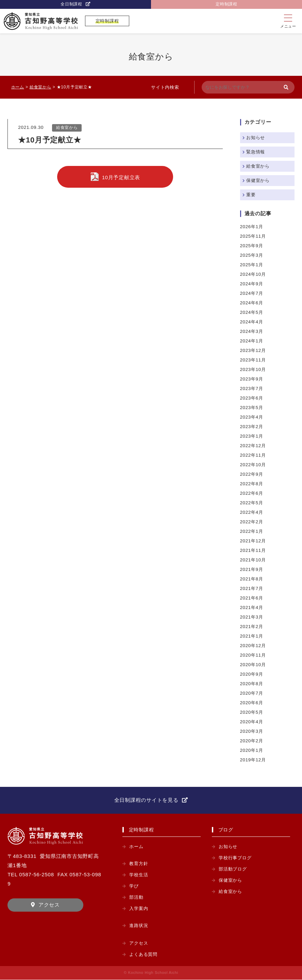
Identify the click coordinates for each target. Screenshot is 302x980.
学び (134, 886)
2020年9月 (252, 674)
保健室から (259, 180)
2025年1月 (252, 265)
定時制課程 (227, 4)
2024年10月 (254, 274)
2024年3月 (252, 331)
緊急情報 (256, 152)
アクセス (49, 905)
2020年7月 (252, 693)
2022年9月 (252, 474)
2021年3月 (252, 617)
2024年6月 (252, 303)
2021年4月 (252, 607)
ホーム (137, 847)
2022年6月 (252, 493)
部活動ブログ (234, 869)
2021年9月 (252, 569)
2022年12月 (254, 446)
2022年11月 (254, 455)
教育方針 (139, 864)
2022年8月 (252, 484)
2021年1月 (252, 636)
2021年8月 (252, 579)
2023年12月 (254, 350)
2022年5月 (252, 503)
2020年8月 (252, 684)
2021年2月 (252, 627)
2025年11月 (254, 236)
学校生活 (139, 875)
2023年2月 (252, 427)
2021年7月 (252, 588)
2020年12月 (254, 646)
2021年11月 (254, 550)
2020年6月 (252, 703)
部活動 (137, 898)
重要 (251, 195)
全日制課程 (71, 4)
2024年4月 (252, 322)
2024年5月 (252, 312)
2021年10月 (254, 560)
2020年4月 (252, 722)
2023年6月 (252, 398)
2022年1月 (252, 531)
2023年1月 (252, 436)
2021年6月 (252, 598)
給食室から (67, 128)
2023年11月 (254, 360)
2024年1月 (252, 341)
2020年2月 (252, 741)
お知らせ (256, 138)
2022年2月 (252, 522)
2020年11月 (254, 655)
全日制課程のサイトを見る (146, 800)
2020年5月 (252, 712)
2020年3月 (252, 731)
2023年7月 (252, 388)
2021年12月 (254, 541)
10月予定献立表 (121, 178)
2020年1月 (252, 750)
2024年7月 (252, 293)
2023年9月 (252, 379)
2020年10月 (254, 665)
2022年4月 (252, 512)
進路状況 (139, 926)
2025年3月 (252, 255)
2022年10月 (254, 465)
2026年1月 (252, 227)
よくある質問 (144, 955)
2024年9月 (252, 284)
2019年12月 (254, 760)
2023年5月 (252, 408)
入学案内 (139, 909)
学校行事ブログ (236, 858)
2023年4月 (252, 417)
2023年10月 (254, 369)
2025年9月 (252, 246)
